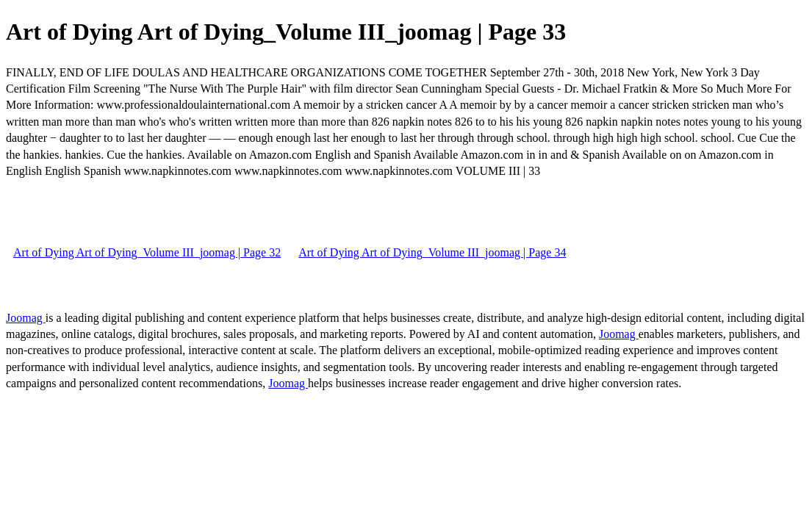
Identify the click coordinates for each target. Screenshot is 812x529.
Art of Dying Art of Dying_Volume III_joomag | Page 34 (432, 252)
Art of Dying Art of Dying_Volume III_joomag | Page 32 (147, 252)
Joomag (26, 318)
